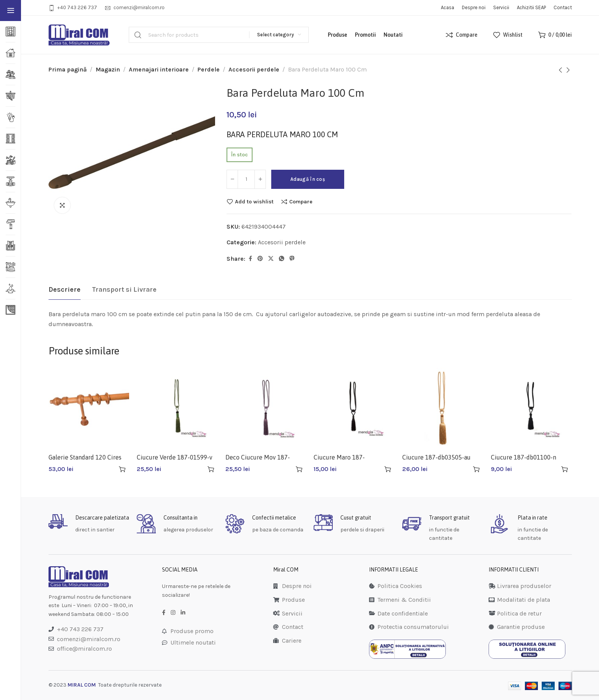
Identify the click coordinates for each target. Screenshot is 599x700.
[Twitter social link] (271, 259)
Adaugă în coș (308, 179)
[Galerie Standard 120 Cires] (89, 408)
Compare (301, 201)
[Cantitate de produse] (246, 179)
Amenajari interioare (159, 69)
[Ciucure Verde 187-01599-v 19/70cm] (177, 408)
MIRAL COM (82, 685)
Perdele (209, 69)
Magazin (108, 69)
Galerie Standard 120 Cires (85, 457)
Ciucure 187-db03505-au (436, 457)
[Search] (219, 35)
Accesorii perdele (254, 69)
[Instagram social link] (173, 613)
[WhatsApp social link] (282, 259)
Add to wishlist (254, 201)
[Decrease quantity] (232, 179)
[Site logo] (79, 35)
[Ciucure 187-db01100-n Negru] (531, 408)
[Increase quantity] (260, 179)
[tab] (65, 290)
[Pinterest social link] (260, 259)
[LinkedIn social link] (183, 613)
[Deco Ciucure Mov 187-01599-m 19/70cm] (266, 408)
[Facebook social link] (250, 259)
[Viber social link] (292, 259)
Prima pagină (68, 69)
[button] (122, 469)
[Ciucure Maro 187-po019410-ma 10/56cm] (354, 408)
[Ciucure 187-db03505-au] (443, 408)
